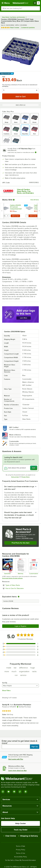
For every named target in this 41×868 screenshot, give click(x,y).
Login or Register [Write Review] (20, 626)
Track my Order (21, 830)
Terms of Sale (20, 846)
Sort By (5, 683)
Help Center (20, 823)
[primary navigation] (6, 3)
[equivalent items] (19, 597)
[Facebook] (14, 792)
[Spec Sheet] (7, 566)
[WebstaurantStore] (20, 779)
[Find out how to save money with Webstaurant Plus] (2, 206)
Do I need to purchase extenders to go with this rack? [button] (19, 488)
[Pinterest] (26, 792)
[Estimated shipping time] (36, 152)
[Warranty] (20, 566)
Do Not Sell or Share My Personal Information (21, 860)
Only (4, 77)
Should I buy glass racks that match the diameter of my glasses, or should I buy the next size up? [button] (19, 515)
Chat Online (10, 836)
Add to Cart (15, 216)
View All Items (35, 200)
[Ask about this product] (20, 468)
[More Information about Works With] (14, 200)
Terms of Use (15, 477)
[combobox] (20, 8)
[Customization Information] (34, 566)
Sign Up (35, 747)
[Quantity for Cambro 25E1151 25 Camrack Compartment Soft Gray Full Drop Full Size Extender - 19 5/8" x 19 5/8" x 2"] (27, 216)
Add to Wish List (21, 105)
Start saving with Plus (16, 759)
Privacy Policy (26, 477)
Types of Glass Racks (19, 585)
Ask (34, 468)
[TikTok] (20, 792)
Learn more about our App (17, 770)
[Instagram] (3, 792)
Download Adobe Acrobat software (12, 578)
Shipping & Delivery (28, 836)
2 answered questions (28, 28)
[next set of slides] (39, 211)
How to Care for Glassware (20, 588)
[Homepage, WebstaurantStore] (21, 3)
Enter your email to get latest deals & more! (20, 742)
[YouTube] (9, 792)
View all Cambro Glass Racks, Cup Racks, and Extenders (25, 191)
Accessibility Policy (21, 857)
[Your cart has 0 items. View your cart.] (37, 3)
